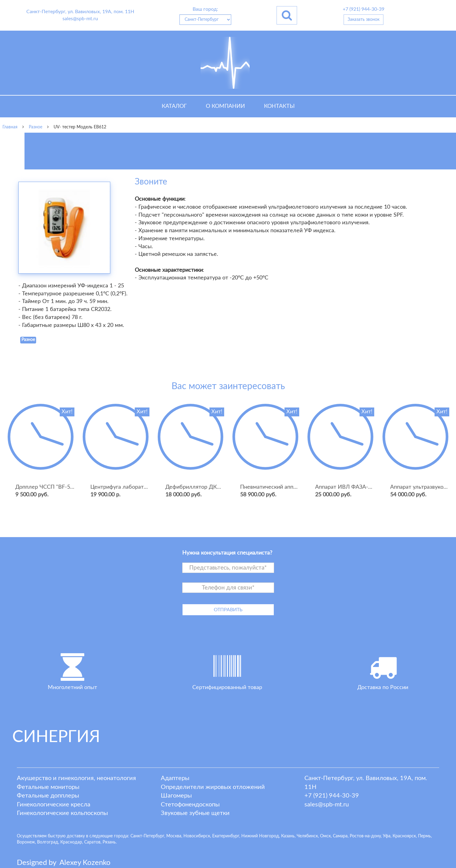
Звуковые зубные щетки (195, 813)
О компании (225, 106)
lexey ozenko (85, 863)
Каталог (174, 106)
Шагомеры (176, 796)
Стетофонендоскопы (190, 805)
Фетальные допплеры (48, 796)
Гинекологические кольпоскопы (62, 813)
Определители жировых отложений (213, 787)
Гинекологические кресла (54, 805)
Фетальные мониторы (48, 787)
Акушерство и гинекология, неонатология (76, 778)
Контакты (279, 106)
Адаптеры (175, 778)
